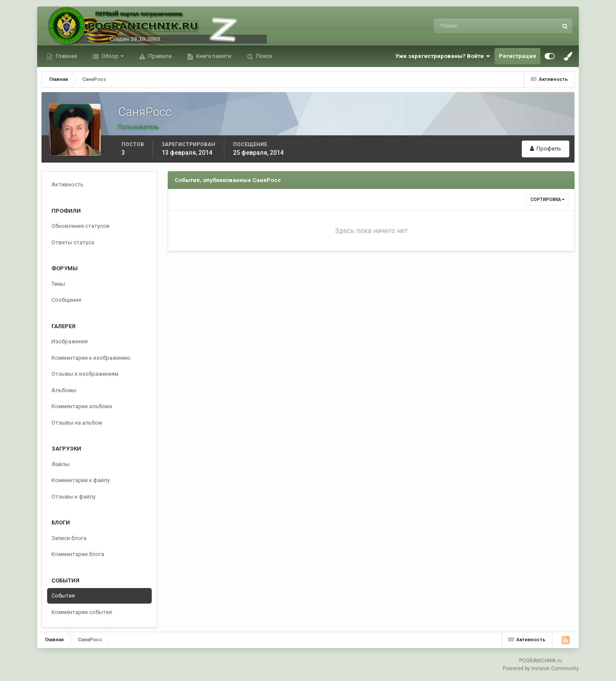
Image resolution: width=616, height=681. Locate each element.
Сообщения (66, 300)
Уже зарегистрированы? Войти (443, 56)
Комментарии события (82, 612)
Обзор (110, 56)
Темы (58, 284)
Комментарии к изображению (91, 358)
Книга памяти (213, 56)
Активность (67, 184)
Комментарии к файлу (81, 480)
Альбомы (64, 390)
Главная (66, 56)
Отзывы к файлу (73, 497)
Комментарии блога (78, 554)
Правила (159, 56)
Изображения (70, 341)
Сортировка (547, 200)
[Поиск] (460, 26)
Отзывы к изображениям (85, 374)
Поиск (263, 56)
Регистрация (517, 56)
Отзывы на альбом (77, 423)
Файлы (61, 464)
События (63, 596)
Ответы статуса (73, 242)
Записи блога (69, 538)
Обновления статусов (81, 226)
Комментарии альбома (82, 406)
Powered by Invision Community (541, 668)
